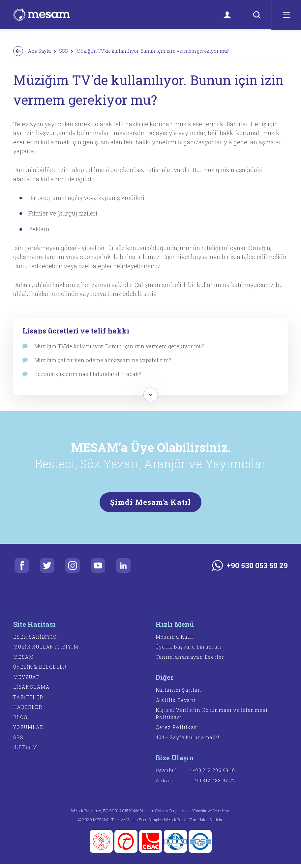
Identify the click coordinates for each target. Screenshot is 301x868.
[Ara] (256, 15)
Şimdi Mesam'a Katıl (150, 505)
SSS (63, 51)
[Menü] (286, 15)
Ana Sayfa (39, 51)
